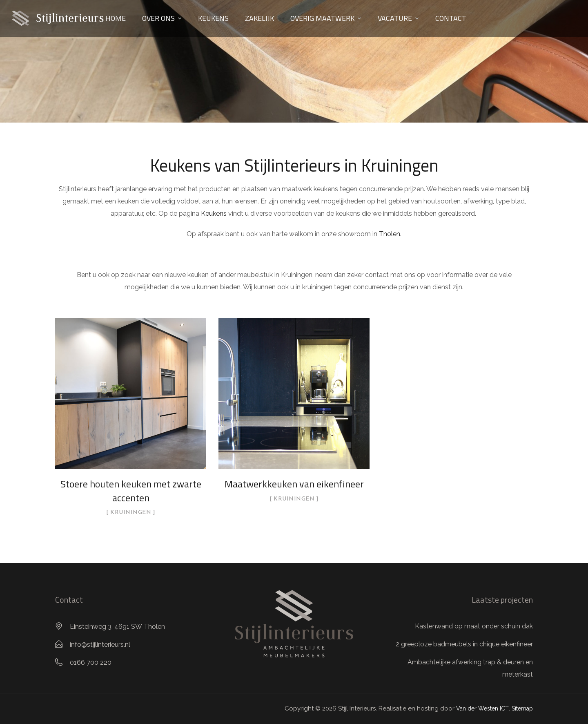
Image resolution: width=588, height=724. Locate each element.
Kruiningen (131, 513)
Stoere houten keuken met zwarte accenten (131, 491)
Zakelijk (259, 18)
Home (116, 18)
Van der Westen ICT (482, 708)
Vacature (395, 18)
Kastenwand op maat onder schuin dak (474, 626)
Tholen (390, 234)
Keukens (213, 18)
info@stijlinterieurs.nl (100, 645)
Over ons (158, 18)
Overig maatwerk (322, 18)
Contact (451, 18)
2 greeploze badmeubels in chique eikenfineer (464, 644)
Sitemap (522, 708)
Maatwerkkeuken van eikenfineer (294, 484)
